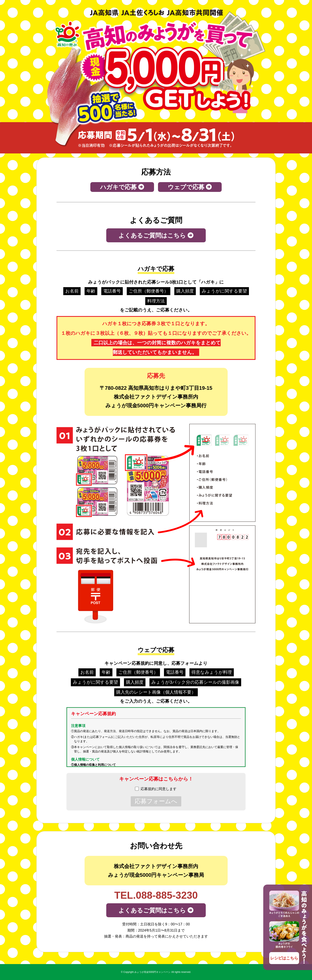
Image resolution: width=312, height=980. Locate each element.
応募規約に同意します (159, 789)
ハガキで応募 (122, 187)
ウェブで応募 (190, 187)
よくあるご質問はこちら (156, 235)
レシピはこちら (284, 958)
